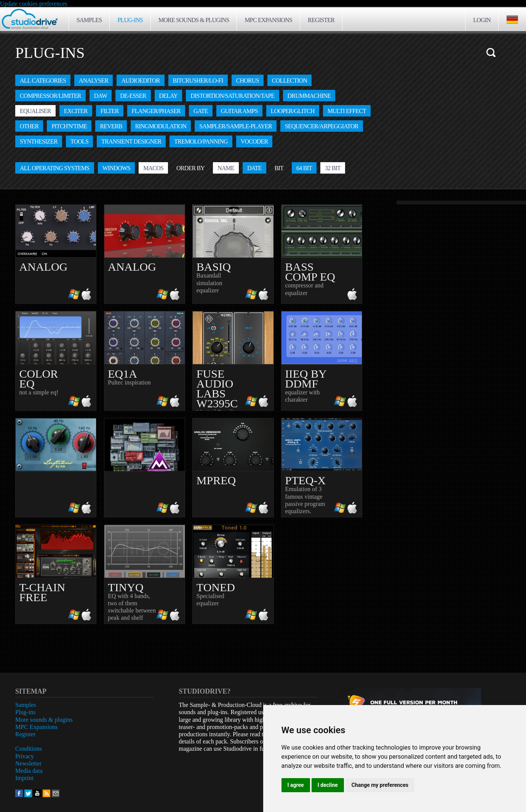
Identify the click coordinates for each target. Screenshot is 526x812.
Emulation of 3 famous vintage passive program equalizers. (322, 467)
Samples (89, 20)
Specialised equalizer (233, 574)
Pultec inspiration (145, 360)
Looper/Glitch (293, 111)
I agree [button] (296, 785)
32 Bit (333, 168)
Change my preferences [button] (380, 785)
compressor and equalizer (322, 253)
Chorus (248, 81)
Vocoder (254, 141)
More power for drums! (145, 254)
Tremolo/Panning (201, 141)
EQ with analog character (56, 254)
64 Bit (304, 168)
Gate (201, 111)
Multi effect (347, 111)
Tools (79, 141)
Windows (117, 168)
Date (254, 168)
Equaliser (35, 111)
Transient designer (131, 141)
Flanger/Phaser (156, 111)
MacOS (153, 168)
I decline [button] (328, 785)
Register (321, 20)
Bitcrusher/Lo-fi (198, 81)
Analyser (94, 81)
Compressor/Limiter (50, 96)
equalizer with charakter (322, 360)
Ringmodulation (161, 126)
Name (226, 168)
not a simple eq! (56, 360)
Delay (169, 96)
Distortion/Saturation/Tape (232, 96)
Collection (289, 81)
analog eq (56, 468)
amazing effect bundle (145, 468)
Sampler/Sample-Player (236, 126)
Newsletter (28, 763)
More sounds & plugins (194, 20)
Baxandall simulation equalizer (233, 253)
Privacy (25, 756)
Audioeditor (140, 81)
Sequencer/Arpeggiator (322, 126)
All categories (43, 81)
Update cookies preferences (34, 4)
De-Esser (133, 96)
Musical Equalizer (233, 361)
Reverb (111, 126)
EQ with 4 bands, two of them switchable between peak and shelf (145, 574)
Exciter (76, 111)
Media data (29, 771)
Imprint (24, 778)
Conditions (29, 749)
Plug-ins (130, 20)
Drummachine (309, 96)
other (29, 126)
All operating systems (55, 168)
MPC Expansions (268, 20)
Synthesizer (39, 141)
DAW (101, 96)
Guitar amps (239, 111)
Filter (110, 111)
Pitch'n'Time (69, 126)
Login (482, 20)
